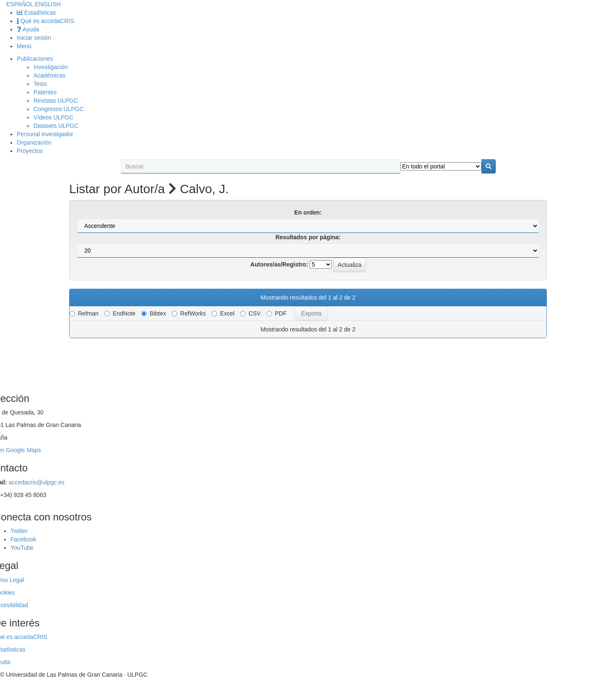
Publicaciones (35, 59)
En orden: (308, 212)
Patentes (45, 92)
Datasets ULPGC (56, 126)
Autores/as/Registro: (279, 264)
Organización (34, 142)
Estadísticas (36, 13)
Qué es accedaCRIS (45, 21)
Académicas (49, 75)
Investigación (51, 67)
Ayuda (28, 29)
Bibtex (154, 313)
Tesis (40, 84)
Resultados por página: (308, 237)
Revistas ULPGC (56, 101)
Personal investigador (45, 134)
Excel (223, 313)
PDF (277, 313)
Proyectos (30, 151)
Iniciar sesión (34, 38)
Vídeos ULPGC (54, 117)
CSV (250, 313)
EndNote (120, 313)
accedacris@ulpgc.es (37, 482)
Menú (24, 46)
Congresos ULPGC (59, 109)
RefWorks (189, 313)
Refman (84, 313)
